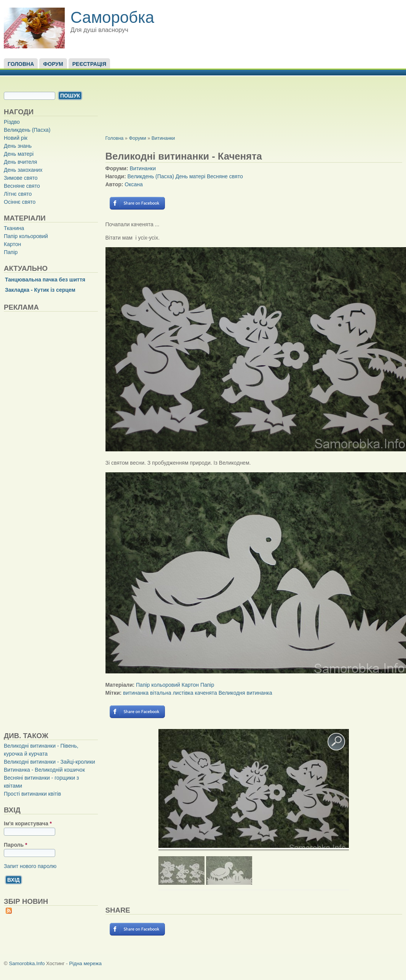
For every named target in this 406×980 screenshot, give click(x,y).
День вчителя (20, 162)
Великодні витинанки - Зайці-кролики (50, 762)
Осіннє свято (20, 202)
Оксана (133, 184)
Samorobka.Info (27, 963)
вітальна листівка (172, 693)
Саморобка (112, 17)
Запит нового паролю (30, 866)
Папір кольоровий (26, 236)
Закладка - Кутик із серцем (40, 290)
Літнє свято (18, 194)
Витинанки (163, 138)
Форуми (137, 138)
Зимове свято (21, 178)
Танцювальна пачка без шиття (45, 280)
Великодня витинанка (245, 693)
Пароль (15, 845)
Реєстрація (89, 64)
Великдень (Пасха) (27, 130)
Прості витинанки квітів (32, 794)
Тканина (14, 228)
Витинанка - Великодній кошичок (44, 770)
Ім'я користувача (28, 823)
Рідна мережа (85, 963)
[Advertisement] (61, 521)
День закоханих (23, 170)
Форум (53, 64)
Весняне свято (22, 186)
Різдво (12, 122)
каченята (206, 693)
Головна (21, 64)
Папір (11, 252)
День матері (19, 154)
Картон (12, 244)
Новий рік (16, 138)
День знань (18, 146)
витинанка (136, 693)
